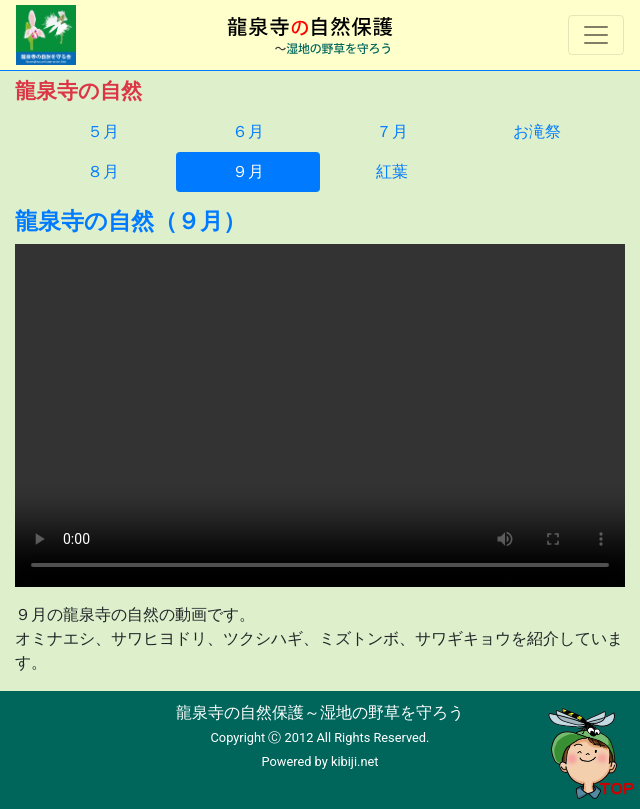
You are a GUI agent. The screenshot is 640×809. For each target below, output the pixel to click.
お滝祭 (537, 131)
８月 (103, 171)
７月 (392, 131)
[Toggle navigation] (596, 35)
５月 (103, 131)
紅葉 (392, 171)
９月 (248, 171)
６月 (248, 131)
